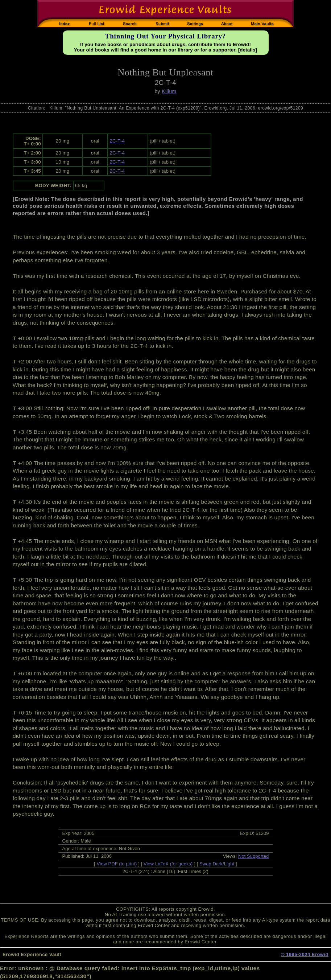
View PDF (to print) (117, 864)
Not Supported (254, 856)
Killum (169, 91)
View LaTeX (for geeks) (168, 864)
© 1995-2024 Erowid (305, 954)
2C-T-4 (117, 141)
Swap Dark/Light (217, 864)
